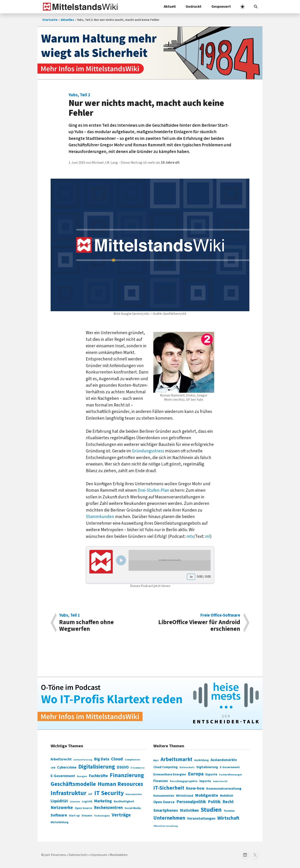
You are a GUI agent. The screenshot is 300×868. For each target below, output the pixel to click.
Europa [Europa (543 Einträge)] (196, 774)
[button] (256, 7)
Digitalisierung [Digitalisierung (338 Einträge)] (97, 767)
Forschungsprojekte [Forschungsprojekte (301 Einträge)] (184, 781)
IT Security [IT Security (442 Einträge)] (109, 793)
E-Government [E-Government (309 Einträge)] (230, 767)
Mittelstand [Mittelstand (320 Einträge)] (185, 796)
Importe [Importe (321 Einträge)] (205, 781)
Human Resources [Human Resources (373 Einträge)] (120, 784)
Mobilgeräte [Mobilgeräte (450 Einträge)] (207, 795)
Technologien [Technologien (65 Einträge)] (102, 816)
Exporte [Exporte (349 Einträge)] (211, 774)
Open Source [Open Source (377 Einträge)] (164, 802)
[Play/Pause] (121, 560)
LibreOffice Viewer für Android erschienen (197, 623)
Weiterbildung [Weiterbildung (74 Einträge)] (60, 822)
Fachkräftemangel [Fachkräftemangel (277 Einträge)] (231, 775)
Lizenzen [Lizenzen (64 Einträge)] (75, 802)
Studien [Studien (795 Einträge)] (211, 810)
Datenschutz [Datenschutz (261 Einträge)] (187, 767)
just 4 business (55, 855)
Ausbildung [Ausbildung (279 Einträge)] (201, 760)
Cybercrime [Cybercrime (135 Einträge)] (67, 767)
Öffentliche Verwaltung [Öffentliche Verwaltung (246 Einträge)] (166, 826)
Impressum (99, 855)
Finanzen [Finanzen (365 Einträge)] (161, 781)
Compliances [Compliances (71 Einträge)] (132, 760)
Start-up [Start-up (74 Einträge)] (74, 816)
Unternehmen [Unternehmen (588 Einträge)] (169, 818)
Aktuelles (67, 20)
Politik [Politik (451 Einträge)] (214, 802)
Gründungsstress (148, 451)
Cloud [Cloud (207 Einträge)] (117, 759)
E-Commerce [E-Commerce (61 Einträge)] (138, 768)
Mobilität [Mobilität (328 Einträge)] (227, 796)
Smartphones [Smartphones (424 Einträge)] (166, 810)
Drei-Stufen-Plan (153, 490)
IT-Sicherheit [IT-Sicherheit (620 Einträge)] (169, 788)
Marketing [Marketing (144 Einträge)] (103, 801)
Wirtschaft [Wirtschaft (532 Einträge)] (228, 818)
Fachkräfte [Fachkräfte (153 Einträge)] (98, 776)
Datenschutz (78, 855)
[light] (242, 7)
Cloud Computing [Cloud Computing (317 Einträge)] (166, 767)
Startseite (50, 20)
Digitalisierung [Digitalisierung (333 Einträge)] (207, 767)
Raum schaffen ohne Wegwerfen (102, 623)
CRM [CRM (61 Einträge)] (53, 768)
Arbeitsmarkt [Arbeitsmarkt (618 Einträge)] (176, 759)
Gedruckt (194, 7)
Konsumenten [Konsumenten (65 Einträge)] (134, 794)
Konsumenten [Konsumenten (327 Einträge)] (164, 796)
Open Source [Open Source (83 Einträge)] (83, 808)
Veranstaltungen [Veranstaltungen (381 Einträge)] (201, 818)
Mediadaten (119, 855)
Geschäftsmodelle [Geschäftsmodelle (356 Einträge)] (73, 784)
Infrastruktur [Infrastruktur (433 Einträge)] (69, 793)
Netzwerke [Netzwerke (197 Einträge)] (62, 808)
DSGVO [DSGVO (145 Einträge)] (123, 767)
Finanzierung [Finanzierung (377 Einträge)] (127, 775)
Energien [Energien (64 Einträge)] (82, 776)
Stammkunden (100, 517)
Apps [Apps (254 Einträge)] (156, 760)
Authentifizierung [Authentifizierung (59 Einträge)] (83, 760)
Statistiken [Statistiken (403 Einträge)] (189, 810)
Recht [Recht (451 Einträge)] (228, 802)
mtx (190, 536)
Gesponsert (221, 7)
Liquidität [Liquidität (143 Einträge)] (59, 801)
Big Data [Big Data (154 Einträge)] (102, 759)
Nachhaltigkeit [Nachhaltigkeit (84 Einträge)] (124, 802)
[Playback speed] (191, 577)
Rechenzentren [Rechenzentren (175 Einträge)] (108, 808)
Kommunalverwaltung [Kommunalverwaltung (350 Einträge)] (224, 789)
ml (208, 536)
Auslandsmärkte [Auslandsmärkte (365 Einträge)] (224, 760)
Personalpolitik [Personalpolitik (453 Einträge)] (191, 802)
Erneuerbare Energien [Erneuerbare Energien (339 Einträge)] (170, 774)
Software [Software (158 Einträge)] (59, 815)
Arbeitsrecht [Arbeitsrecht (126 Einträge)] (61, 759)
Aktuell (170, 7)
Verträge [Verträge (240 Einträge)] (121, 815)
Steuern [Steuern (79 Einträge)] (87, 816)
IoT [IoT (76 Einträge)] (90, 794)
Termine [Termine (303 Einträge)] (229, 811)
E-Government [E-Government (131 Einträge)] (63, 776)
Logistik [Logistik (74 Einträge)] (87, 802)
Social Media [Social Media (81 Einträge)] (133, 808)
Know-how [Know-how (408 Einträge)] (195, 788)
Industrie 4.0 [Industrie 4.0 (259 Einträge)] (220, 781)
